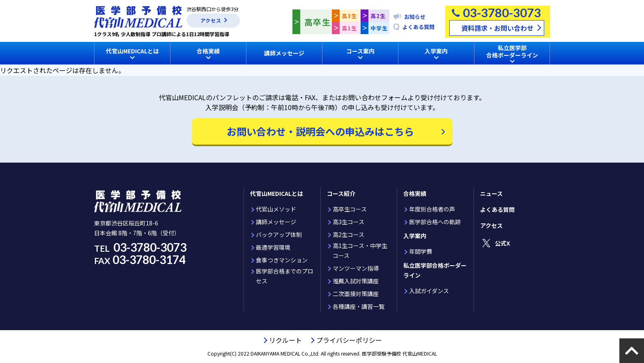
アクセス (211, 20)
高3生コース (348, 222)
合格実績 (415, 193)
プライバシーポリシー (349, 340)
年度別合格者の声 (432, 209)
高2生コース (348, 234)
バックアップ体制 (279, 234)
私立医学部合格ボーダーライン (435, 270)
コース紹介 (341, 193)
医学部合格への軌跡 (435, 222)
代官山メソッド (276, 209)
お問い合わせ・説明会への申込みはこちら (320, 131)
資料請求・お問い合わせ (497, 28)
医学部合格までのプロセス (285, 276)
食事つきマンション (282, 260)
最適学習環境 (273, 247)
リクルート (285, 340)
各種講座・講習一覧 (359, 306)
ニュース (491, 193)
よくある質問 (419, 27)
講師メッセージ (284, 53)
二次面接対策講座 (356, 294)
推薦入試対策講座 (356, 281)
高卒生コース (350, 209)
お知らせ (415, 17)
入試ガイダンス (429, 291)
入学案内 (415, 236)
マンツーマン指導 (356, 268)
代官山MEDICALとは (277, 193)
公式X (503, 243)
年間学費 (421, 251)
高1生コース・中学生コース (360, 250)
